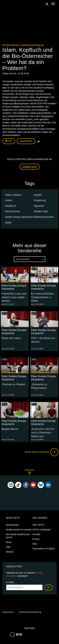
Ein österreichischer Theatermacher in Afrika (43, 297)
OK (48, 587)
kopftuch (11, 206)
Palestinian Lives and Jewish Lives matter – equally (14, 297)
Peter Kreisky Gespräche (20, 217)
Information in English (43, 549)
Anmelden (30, 167)
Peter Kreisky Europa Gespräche (23, 45)
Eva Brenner (13, 211)
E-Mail (10, 582)
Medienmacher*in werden (19, 530)
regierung (40, 200)
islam (9, 200)
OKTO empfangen (42, 530)
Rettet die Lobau (11, 338)
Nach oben (29, 472)
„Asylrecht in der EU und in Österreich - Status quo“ (43, 433)
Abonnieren (26, 141)
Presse (36, 539)
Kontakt (36, 534)
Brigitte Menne (10, 429)
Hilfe (8, 547)
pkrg (9, 222)
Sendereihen (12, 525)
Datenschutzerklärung (30, 612)
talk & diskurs (14, 195)
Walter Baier (42, 211)
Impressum (8, 612)
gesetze (39, 206)
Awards (10, 552)
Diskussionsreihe (44, 217)
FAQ (35, 544)
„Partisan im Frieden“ (14, 384)
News (9, 542)
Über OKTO (38, 525)
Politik (38, 195)
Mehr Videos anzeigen (42, 452)
